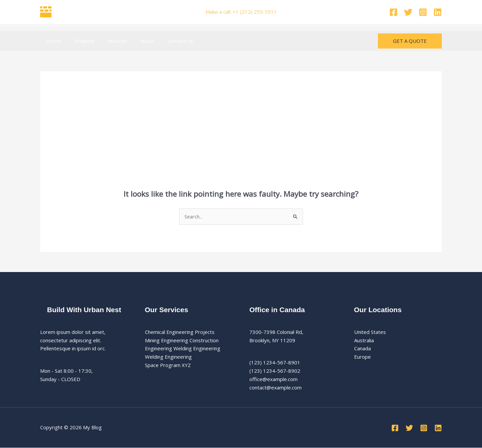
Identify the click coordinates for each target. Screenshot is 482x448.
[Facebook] (393, 12)
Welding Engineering (168, 357)
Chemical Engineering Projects (180, 332)
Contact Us (165, 41)
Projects (79, 41)
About (136, 41)
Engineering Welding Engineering (183, 349)
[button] (410, 41)
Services (109, 41)
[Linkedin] (438, 12)
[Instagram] (423, 12)
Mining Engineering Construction (182, 340)
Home (52, 41)
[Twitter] (408, 12)
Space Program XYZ (168, 365)
